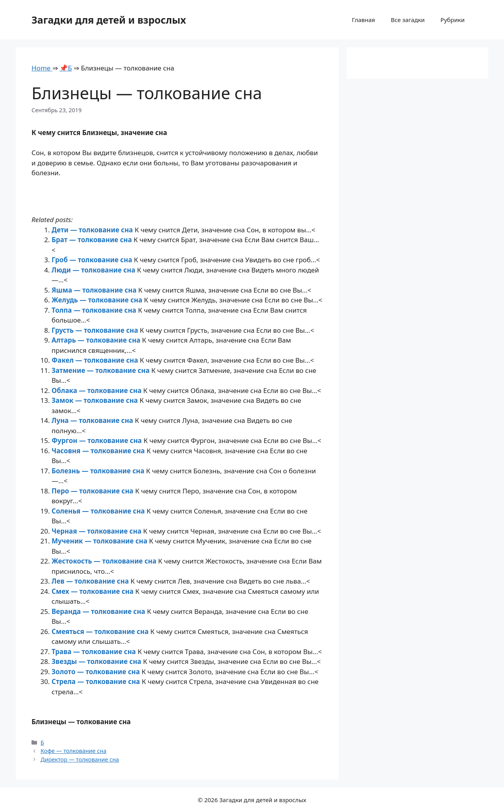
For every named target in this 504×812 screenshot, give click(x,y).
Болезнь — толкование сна (99, 471)
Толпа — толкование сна (95, 310)
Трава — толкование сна (94, 652)
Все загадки (408, 20)
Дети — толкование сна (93, 230)
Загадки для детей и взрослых (109, 20)
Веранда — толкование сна (99, 611)
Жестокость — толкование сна (105, 561)
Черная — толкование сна (97, 531)
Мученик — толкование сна (100, 541)
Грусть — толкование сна (96, 330)
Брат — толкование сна (93, 240)
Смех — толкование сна (94, 591)
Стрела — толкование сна (97, 681)
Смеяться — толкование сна (101, 631)
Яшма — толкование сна (95, 290)
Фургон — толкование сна (97, 440)
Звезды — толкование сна (97, 661)
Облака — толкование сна (97, 390)
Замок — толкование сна (95, 400)
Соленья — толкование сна (99, 511)
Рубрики (453, 20)
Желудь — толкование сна (98, 300)
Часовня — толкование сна (99, 451)
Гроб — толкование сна (93, 260)
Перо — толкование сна (93, 491)
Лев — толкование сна (91, 581)
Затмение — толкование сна (101, 370)
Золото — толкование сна (97, 672)
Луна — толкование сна (93, 420)
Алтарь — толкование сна (97, 340)
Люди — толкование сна (94, 270)
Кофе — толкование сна (73, 751)
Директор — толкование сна (80, 759)
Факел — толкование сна (96, 360)
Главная (363, 20)
